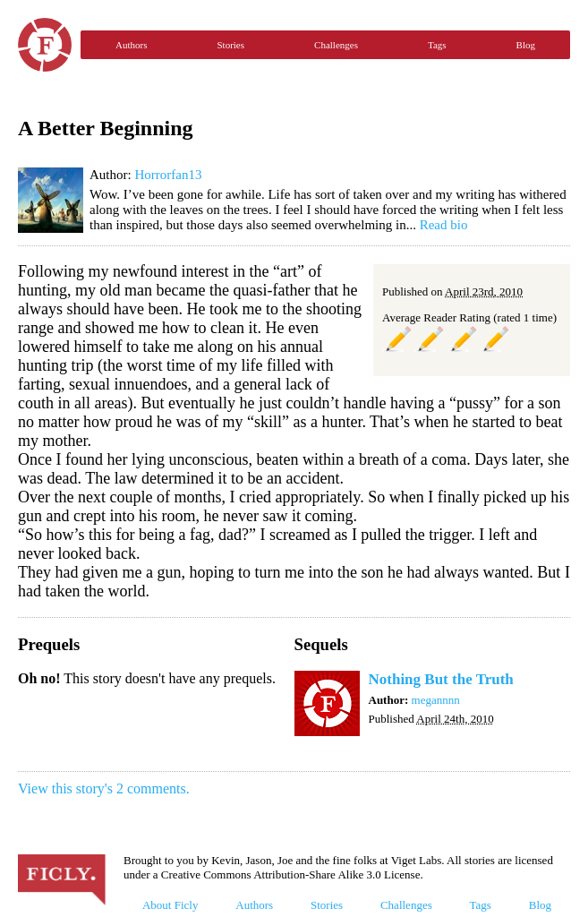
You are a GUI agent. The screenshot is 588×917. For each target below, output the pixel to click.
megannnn (436, 700)
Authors (131, 45)
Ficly (45, 45)
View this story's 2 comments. (104, 788)
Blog (526, 45)
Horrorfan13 (168, 175)
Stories (230, 45)
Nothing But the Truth (441, 679)
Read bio (444, 225)
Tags (437, 45)
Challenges (336, 45)
